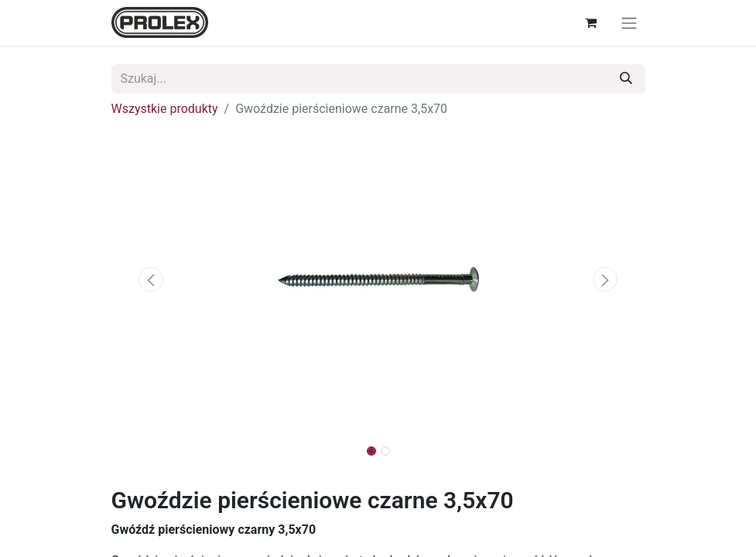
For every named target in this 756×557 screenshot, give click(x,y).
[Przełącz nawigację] (629, 23)
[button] (152, 279)
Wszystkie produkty (165, 109)
